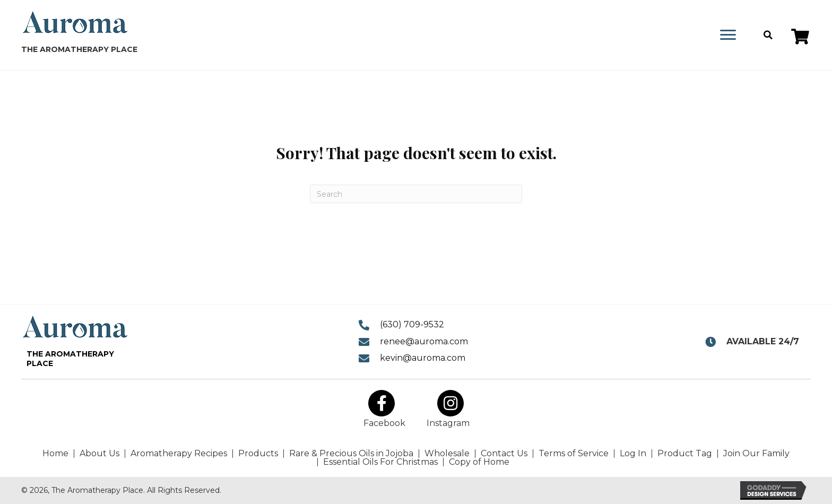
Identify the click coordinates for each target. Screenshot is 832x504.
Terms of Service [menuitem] (574, 454)
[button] (800, 37)
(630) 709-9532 (412, 324)
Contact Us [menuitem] (504, 454)
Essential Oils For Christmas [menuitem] (380, 462)
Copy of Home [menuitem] (479, 462)
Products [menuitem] (258, 454)
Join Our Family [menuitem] (756, 454)
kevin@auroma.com (423, 358)
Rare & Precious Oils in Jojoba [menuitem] (351, 454)
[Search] (416, 194)
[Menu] (728, 35)
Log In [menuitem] (633, 454)
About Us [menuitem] (99, 454)
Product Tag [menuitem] (685, 454)
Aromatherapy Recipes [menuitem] (179, 454)
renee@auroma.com (424, 341)
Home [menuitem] (55, 454)
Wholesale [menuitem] (447, 454)
